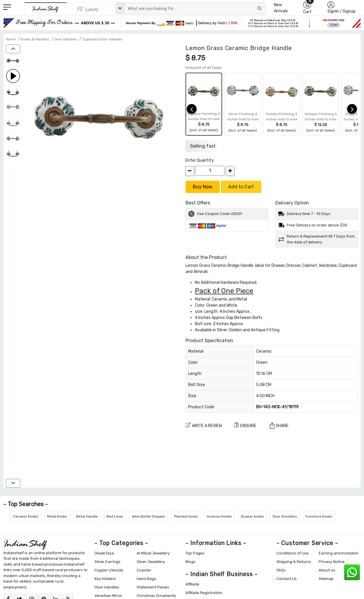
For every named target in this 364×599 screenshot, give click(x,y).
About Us (327, 570)
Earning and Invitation (339, 553)
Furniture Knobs (319, 516)
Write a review (204, 425)
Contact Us (287, 579)
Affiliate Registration (204, 593)
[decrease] (190, 171)
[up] (13, 49)
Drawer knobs (252, 516)
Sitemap (326, 579)
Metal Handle (87, 516)
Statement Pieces (153, 587)
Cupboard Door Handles (102, 39)
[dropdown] (120, 8)
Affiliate (192, 584)
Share (279, 425)
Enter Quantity (200, 160)
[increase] (230, 171)
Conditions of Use (293, 553)
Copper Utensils (109, 570)
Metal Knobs (57, 516)
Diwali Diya (104, 553)
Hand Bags (146, 579)
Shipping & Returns (294, 562)
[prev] (192, 109)
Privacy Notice (332, 562)
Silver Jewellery (151, 562)
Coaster (144, 570)
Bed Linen (115, 516)
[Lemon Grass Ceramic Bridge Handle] (13, 61)
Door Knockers (285, 516)
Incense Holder (219, 516)
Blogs (190, 562)
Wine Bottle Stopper (149, 516)
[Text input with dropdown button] (195, 8)
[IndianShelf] (45, 9)
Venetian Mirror (108, 596)
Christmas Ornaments (156, 596)
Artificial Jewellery (153, 553)
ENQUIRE (245, 425)
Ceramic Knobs (26, 516)
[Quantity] (210, 171)
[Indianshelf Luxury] (88, 9)
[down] (13, 483)
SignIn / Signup (341, 11)
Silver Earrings (108, 562)
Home (11, 39)
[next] (352, 109)
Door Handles (66, 39)
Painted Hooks (186, 516)
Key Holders (105, 579)
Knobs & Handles (35, 39)
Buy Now (203, 187)
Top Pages (195, 553)
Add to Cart (241, 187)
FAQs (281, 570)
